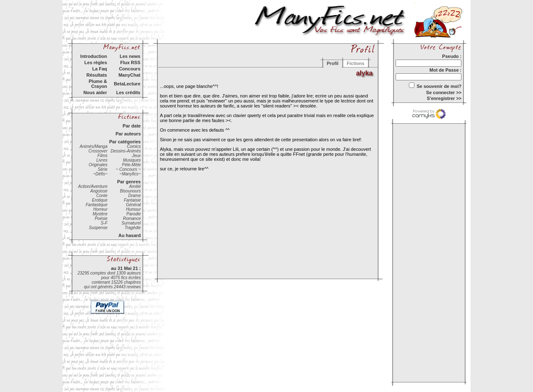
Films (102, 156)
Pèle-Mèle (131, 165)
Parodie (134, 214)
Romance (132, 218)
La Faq (100, 69)
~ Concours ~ (128, 169)
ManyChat (129, 75)
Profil (333, 63)
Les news (130, 56)
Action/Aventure (93, 186)
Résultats (97, 75)
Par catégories (125, 142)
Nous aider (95, 92)
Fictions (356, 63)
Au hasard (130, 235)
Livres (102, 160)
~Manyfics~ (130, 174)
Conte (102, 196)
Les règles (96, 62)
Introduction (94, 56)
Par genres (129, 182)
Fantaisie (132, 200)
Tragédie (133, 228)
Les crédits (128, 92)
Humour (133, 209)
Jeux (136, 156)
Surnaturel (131, 223)
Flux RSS (130, 62)
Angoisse (99, 191)
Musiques (132, 160)
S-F (104, 223)
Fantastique (97, 205)
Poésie (101, 218)
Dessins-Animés (126, 151)
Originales (98, 165)
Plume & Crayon (98, 84)
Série (103, 169)
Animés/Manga (93, 146)
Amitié (135, 186)
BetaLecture (127, 84)
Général (133, 205)
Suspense (98, 228)
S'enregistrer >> (444, 98)
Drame (134, 196)
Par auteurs (128, 134)
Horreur (100, 209)
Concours (130, 69)
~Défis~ (100, 174)
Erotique (100, 200)
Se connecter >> (444, 92)
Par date (132, 126)
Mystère (100, 214)
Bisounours (130, 191)
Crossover (98, 151)
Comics (134, 146)
